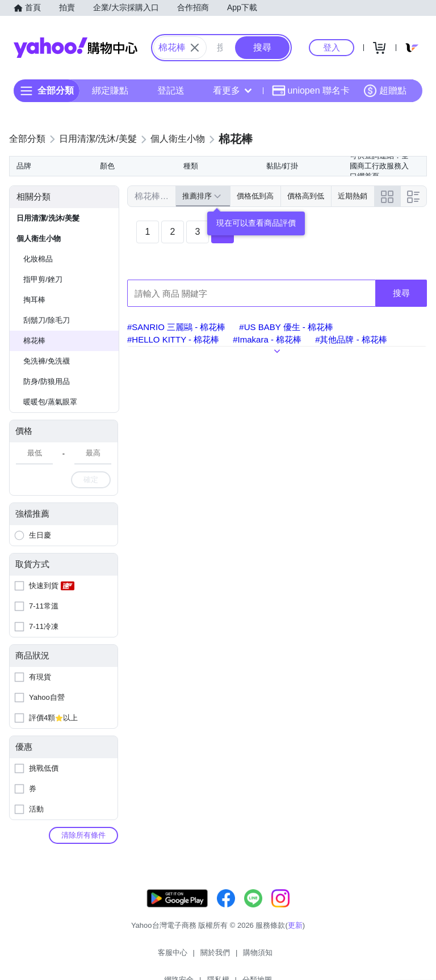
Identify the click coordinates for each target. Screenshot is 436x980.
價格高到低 (306, 196)
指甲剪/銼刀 (43, 279)
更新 (295, 937)
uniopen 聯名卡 (311, 91)
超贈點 (385, 91)
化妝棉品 (38, 259)
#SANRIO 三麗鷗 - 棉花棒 (176, 327)
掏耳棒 (34, 300)
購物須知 (200, 957)
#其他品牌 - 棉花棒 (351, 339)
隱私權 (282, 957)
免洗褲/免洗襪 (47, 361)
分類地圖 (321, 957)
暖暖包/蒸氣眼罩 (50, 402)
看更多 (232, 90)
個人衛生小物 (39, 238)
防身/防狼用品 (47, 381)
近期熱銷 (353, 196)
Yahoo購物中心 (76, 48)
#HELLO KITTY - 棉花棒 (173, 339)
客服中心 (115, 957)
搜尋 (401, 293)
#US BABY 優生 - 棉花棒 (286, 327)
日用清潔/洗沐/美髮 (48, 218)
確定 (91, 480)
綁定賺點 (110, 90)
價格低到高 (255, 196)
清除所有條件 (83, 835)
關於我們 (157, 957)
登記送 (171, 90)
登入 (332, 47)
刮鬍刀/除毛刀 (47, 320)
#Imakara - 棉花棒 (267, 339)
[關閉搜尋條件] (195, 48)
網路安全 (243, 957)
